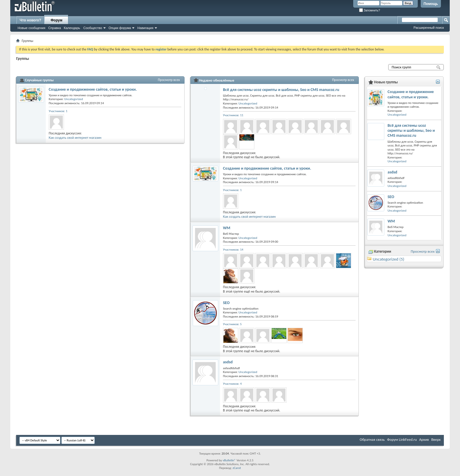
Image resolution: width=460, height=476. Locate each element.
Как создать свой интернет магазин (75, 138)
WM (227, 228)
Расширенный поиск (429, 28)
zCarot (237, 468)
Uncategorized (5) (388, 259)
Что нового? (30, 20)
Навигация (145, 28)
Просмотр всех (169, 80)
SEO (226, 303)
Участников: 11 (233, 115)
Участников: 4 (232, 384)
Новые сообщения (31, 28)
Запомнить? (370, 10)
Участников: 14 (233, 250)
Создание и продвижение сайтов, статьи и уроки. (93, 89)
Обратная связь (372, 439)
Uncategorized (74, 99)
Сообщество (93, 28)
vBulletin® (229, 460)
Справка (54, 28)
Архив (424, 439)
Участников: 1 (58, 111)
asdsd (228, 362)
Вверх (436, 439)
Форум (56, 20)
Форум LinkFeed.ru (402, 439)
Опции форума (120, 28)
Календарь (72, 28)
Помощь (431, 4)
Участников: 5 (232, 324)
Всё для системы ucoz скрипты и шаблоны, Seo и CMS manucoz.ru (281, 90)
